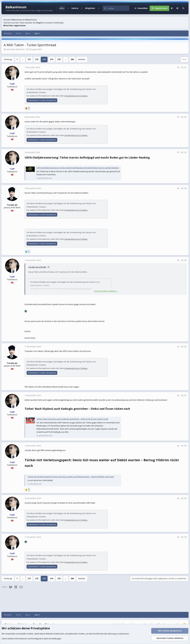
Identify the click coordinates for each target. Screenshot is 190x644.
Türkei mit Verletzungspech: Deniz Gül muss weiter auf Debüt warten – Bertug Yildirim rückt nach (71, 477)
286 (72, 59)
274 (52, 59)
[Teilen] (178, 67)
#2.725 (184, 260)
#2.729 (184, 498)
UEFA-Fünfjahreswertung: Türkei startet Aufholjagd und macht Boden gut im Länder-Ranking (78, 168)
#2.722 (184, 117)
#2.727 (184, 395)
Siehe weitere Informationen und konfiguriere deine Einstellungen (31, 639)
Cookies (30, 634)
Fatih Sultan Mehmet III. (15, 49)
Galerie (75, 8)
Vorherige (8, 59)
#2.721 (184, 67)
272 (37, 59)
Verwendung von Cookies (76, 96)
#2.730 (184, 537)
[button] (68, 8)
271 (29, 59)
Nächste (82, 59)
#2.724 (184, 188)
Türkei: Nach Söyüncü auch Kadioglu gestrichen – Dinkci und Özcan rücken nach (72, 419)
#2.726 (184, 347)
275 (59, 59)
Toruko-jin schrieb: (37, 267)
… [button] (23, 59)
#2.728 (184, 446)
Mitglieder (90, 8)
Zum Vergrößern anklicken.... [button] (106, 291)
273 (44, 59)
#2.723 (184, 152)
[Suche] (119, 8)
